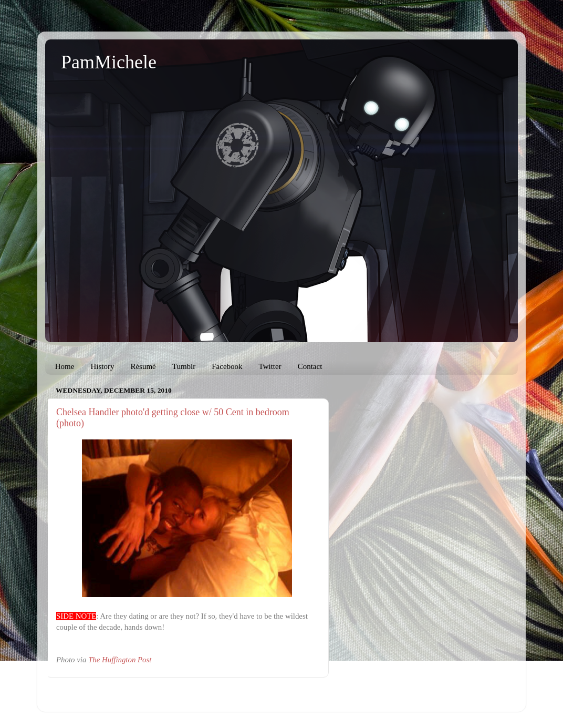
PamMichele (109, 62)
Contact (310, 366)
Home (65, 366)
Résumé (143, 366)
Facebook (227, 366)
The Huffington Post (120, 660)
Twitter (270, 366)
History (102, 366)
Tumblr (184, 366)
